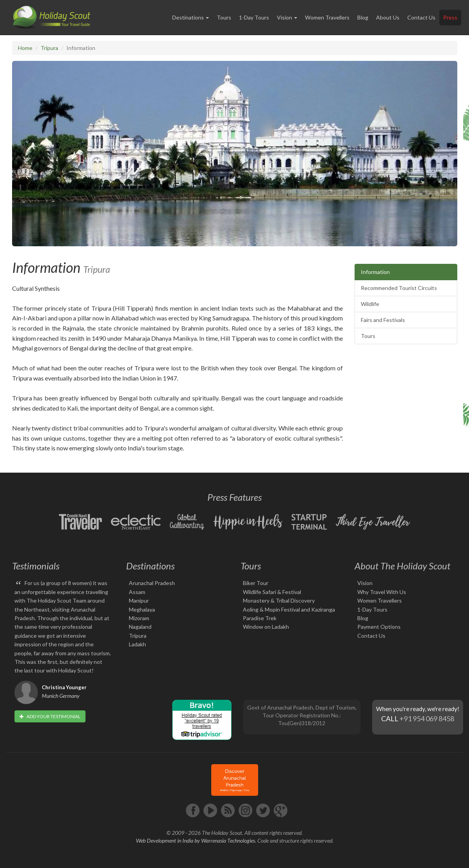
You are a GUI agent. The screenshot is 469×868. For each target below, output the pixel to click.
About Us (388, 17)
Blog (363, 17)
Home (25, 48)
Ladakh (137, 644)
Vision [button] (287, 17)
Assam (137, 592)
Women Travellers (327, 17)
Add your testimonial (50, 716)
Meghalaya (142, 609)
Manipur (139, 600)
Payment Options (379, 627)
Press (450, 17)
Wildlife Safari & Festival (272, 592)
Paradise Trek (260, 618)
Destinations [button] (191, 17)
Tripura (49, 48)
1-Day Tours (254, 17)
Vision (365, 583)
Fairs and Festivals (383, 320)
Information (375, 272)
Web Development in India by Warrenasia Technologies (195, 840)
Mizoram (139, 618)
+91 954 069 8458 (427, 719)
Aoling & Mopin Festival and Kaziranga (289, 609)
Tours (224, 17)
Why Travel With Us (382, 592)
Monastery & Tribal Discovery (279, 600)
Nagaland (140, 627)
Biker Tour (256, 583)
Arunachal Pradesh (152, 583)
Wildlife (370, 304)
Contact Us (421, 17)
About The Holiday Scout (402, 566)
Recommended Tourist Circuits (399, 288)
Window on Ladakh (266, 627)
